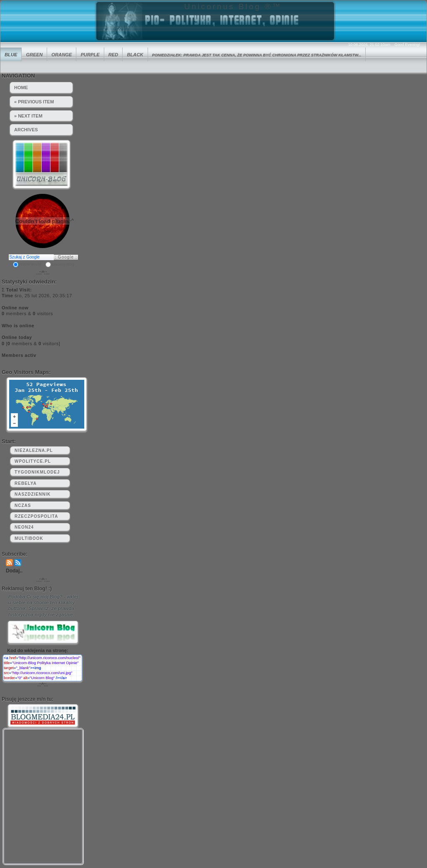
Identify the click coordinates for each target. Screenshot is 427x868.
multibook (29, 538)
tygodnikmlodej (37, 472)
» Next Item (28, 116)
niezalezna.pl (34, 450)
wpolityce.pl (33, 461)
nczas (23, 505)
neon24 (24, 527)
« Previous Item (34, 102)
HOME (21, 88)
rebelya (26, 483)
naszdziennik (33, 494)
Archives (26, 130)
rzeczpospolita (36, 516)
